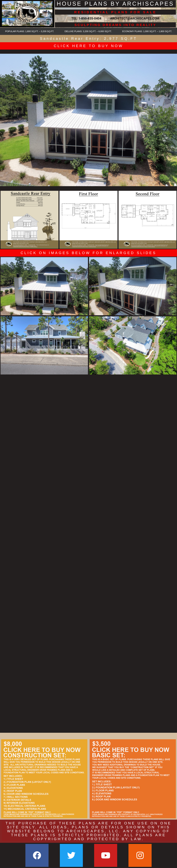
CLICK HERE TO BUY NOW (88, 46)
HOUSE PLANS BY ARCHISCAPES (115, 4)
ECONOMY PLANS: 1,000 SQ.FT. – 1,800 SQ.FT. (147, 31)
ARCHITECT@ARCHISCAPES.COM (134, 18)
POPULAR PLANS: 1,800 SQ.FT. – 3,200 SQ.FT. (29, 31)
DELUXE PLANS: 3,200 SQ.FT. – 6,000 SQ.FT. (88, 31)
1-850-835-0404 (90, 18)
